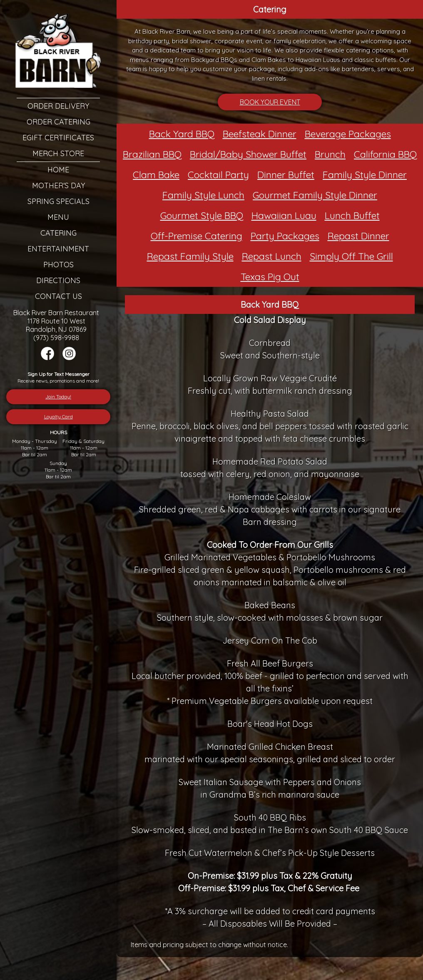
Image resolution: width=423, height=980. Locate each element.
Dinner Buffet (286, 175)
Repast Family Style (190, 256)
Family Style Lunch (203, 195)
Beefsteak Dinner (260, 134)
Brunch (330, 154)
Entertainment (58, 249)
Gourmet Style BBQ (202, 215)
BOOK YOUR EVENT (270, 102)
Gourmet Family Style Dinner (315, 195)
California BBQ (385, 154)
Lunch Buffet (352, 215)
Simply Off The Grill (351, 256)
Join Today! (58, 397)
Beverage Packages (348, 134)
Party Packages (285, 236)
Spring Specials (58, 201)
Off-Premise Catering (197, 236)
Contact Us (58, 296)
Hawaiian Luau (284, 215)
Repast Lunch (272, 256)
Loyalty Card (58, 417)
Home (58, 170)
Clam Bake (156, 175)
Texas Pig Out (270, 277)
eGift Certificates (58, 138)
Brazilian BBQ (152, 154)
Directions (58, 280)
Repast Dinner (358, 236)
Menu (58, 217)
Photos (58, 265)
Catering (58, 233)
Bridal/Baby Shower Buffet (248, 154)
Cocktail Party (218, 175)
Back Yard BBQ (182, 134)
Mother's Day (58, 185)
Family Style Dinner (365, 175)
